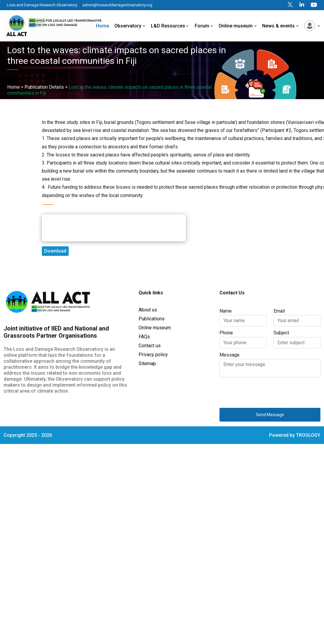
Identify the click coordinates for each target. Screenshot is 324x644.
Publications (152, 319)
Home (102, 26)
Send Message (270, 415)
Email (279, 311)
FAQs (144, 337)
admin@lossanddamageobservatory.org (117, 5)
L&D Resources (170, 26)
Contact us (150, 346)
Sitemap (147, 364)
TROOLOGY (308, 435)
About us (148, 310)
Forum (204, 26)
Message (229, 355)
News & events (281, 26)
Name (226, 311)
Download (55, 251)
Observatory (130, 26)
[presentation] (265, 391)
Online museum (238, 26)
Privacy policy (153, 355)
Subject (281, 333)
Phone (226, 333)
